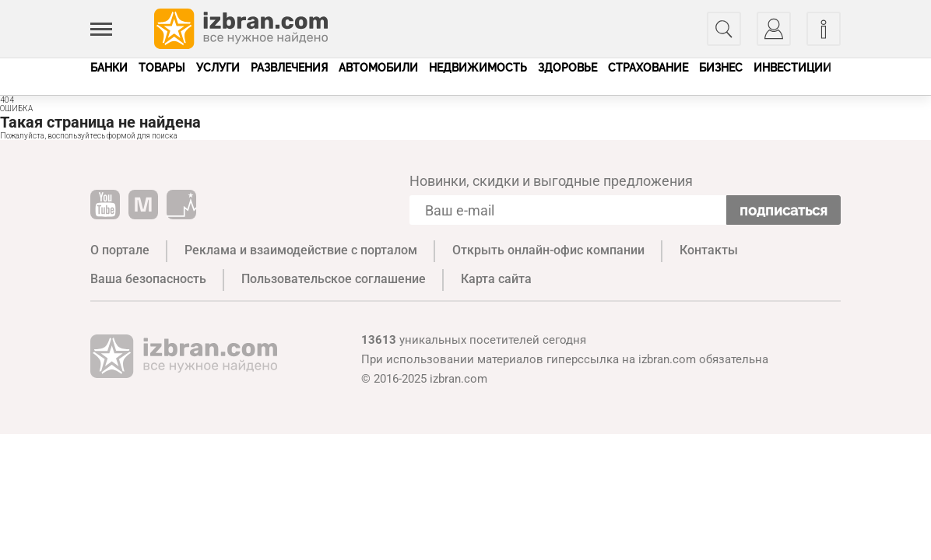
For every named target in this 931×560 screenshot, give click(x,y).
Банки (109, 68)
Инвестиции (792, 68)
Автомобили (378, 68)
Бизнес (721, 68)
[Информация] (824, 29)
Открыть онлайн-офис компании (548, 250)
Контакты (709, 250)
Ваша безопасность (148, 279)
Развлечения (289, 68)
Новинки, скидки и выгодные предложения (551, 181)
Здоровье (567, 68)
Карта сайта (496, 279)
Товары (162, 68)
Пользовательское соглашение (334, 279)
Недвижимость (478, 68)
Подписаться (783, 210)
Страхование (648, 68)
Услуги (218, 68)
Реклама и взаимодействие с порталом (301, 250)
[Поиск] (724, 29)
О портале (120, 250)
